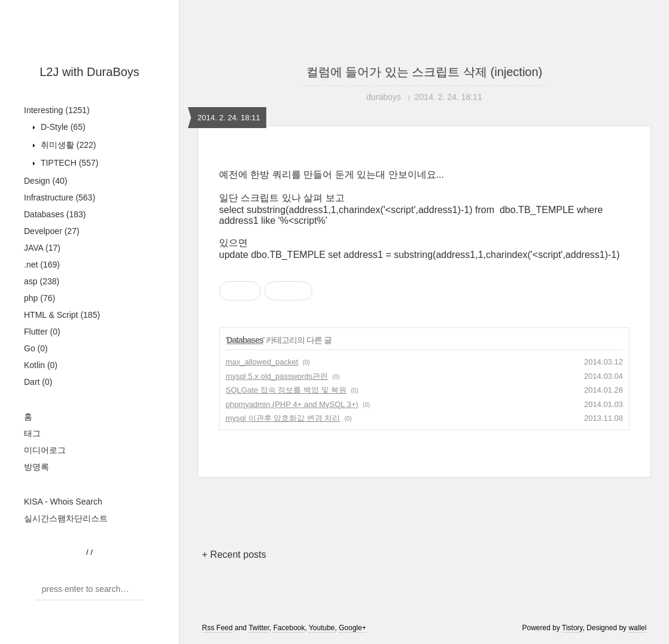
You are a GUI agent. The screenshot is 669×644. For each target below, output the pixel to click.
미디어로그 (45, 450)
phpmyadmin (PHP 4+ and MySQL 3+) (292, 404)
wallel (637, 628)
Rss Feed (218, 628)
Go (36, 348)
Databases (55, 214)
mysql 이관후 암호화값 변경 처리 (283, 418)
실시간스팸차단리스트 (66, 518)
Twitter (259, 628)
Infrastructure (60, 198)
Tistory (572, 628)
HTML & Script (62, 315)
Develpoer (52, 231)
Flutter (42, 332)
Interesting (57, 110)
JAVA (42, 248)
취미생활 (67, 145)
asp (42, 281)
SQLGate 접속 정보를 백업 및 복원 (286, 390)
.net (42, 265)
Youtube (322, 628)
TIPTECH (68, 163)
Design (45, 181)
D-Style (62, 127)
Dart (38, 382)
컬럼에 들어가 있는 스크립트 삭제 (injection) (424, 72)
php (39, 298)
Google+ (352, 628)
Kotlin (41, 365)
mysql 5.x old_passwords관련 (277, 376)
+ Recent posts (234, 555)
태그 (32, 433)
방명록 (37, 467)
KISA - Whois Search (63, 502)
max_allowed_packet (262, 362)
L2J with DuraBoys (89, 72)
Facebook (289, 628)
